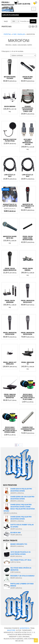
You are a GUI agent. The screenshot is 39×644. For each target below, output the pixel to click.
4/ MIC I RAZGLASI (19, 34)
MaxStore (11, 630)
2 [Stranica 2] (18, 445)
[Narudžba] (23, 55)
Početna (7, 34)
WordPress (24, 628)
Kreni (33, 21)
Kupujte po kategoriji (11, 15)
